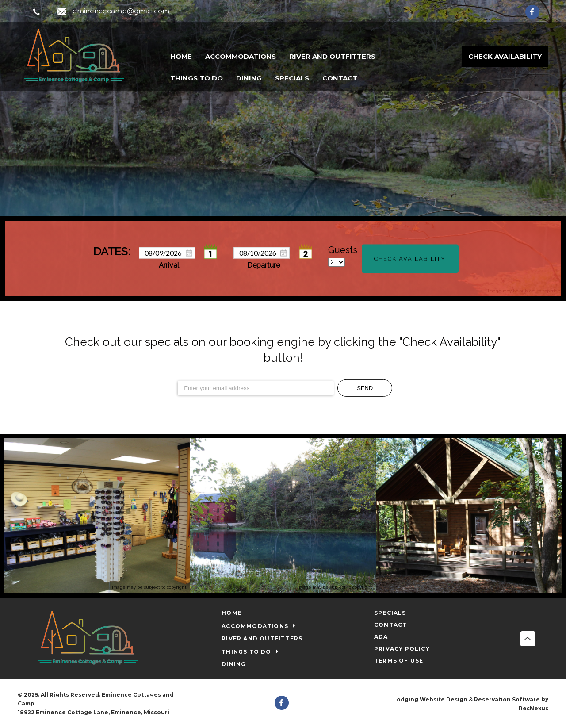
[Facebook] (537, 11)
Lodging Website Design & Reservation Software (467, 699)
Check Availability (505, 56)
